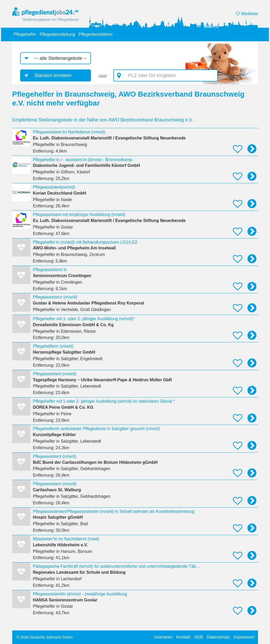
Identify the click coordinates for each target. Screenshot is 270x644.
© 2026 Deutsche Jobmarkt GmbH (45, 637)
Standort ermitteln (53, 75)
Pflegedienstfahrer (96, 34)
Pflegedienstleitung (57, 34)
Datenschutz (218, 637)
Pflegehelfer (25, 34)
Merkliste (247, 14)
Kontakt (183, 637)
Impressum (244, 637)
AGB (199, 637)
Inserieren (163, 637)
